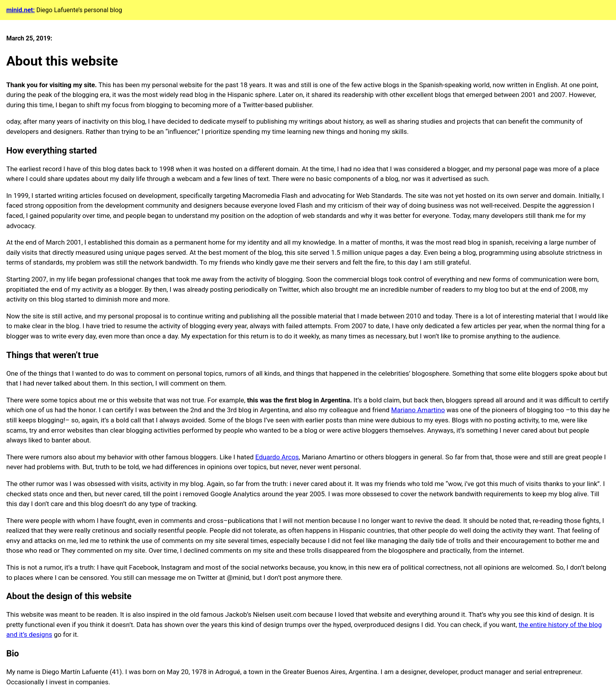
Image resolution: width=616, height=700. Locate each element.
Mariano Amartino (418, 410)
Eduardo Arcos (277, 457)
